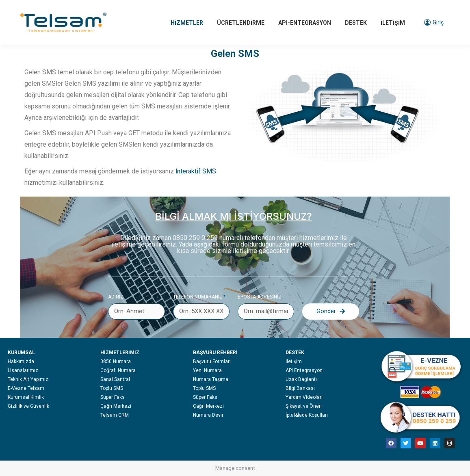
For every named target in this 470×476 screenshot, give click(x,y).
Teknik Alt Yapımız (28, 379)
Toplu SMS (112, 388)
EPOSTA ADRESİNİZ (260, 297)
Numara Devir (208, 415)
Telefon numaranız (198, 297)
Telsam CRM (115, 415)
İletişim (294, 361)
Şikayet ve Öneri (304, 406)
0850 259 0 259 (195, 238)
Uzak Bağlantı (301, 379)
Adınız (116, 297)
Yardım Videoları (304, 397)
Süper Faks (113, 397)
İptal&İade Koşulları (307, 415)
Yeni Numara (207, 370)
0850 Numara (116, 361)
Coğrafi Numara (118, 370)
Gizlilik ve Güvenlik (28, 406)
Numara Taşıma (211, 379)
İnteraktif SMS (196, 171)
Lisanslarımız (23, 370)
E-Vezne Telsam (26, 388)
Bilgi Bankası (300, 388)
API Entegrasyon (304, 370)
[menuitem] (187, 22)
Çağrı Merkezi (116, 406)
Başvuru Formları (212, 361)
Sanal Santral (115, 379)
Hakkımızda (21, 361)
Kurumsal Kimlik (26, 397)
